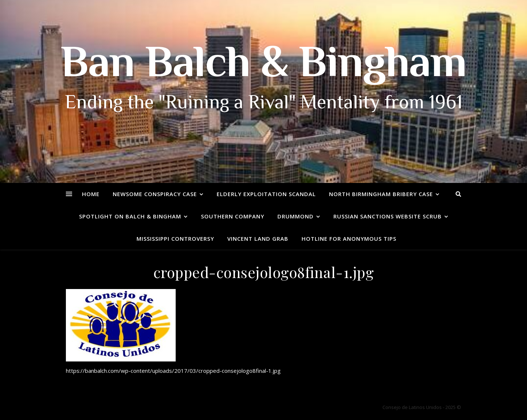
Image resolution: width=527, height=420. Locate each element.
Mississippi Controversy (175, 239)
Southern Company (233, 216)
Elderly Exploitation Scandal (266, 194)
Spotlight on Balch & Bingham (130, 216)
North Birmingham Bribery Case (381, 194)
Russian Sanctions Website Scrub (388, 216)
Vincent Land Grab (258, 239)
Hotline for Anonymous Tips (349, 239)
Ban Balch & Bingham (264, 66)
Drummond (296, 216)
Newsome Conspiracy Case (155, 194)
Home (91, 194)
